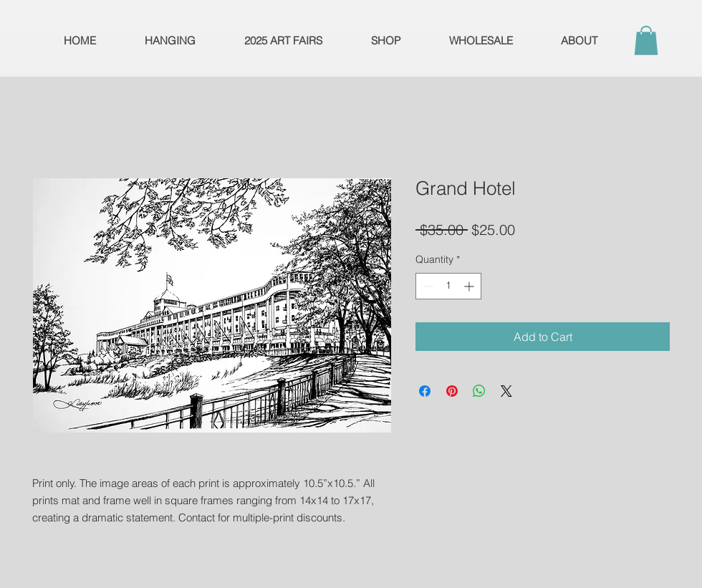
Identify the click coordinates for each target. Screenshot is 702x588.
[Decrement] (427, 286)
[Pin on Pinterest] (452, 391)
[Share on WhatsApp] (479, 391)
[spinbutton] (448, 286)
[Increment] (470, 286)
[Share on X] (506, 391)
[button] (646, 40)
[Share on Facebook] (425, 391)
